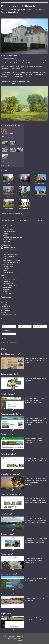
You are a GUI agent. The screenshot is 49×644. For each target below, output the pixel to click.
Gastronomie (7, 245)
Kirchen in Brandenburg (10, 494)
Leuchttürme (7, 253)
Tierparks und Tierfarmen (10, 286)
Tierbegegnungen (8, 284)
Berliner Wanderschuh (9, 374)
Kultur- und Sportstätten (10, 249)
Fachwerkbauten (8, 239)
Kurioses (5, 251)
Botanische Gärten (8, 230)
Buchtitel (3, 312)
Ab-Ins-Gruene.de (7, 454)
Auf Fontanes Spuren (9, 226)
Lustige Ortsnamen (8, 257)
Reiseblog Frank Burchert (10, 414)
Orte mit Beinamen (6, 303)
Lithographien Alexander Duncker (13, 255)
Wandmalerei (7, 289)
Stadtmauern (7, 282)
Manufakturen (5, 309)
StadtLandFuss (6, 534)
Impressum (11, 636)
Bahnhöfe (6, 228)
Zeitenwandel (7, 293)
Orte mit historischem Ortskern (12, 262)
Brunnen (5, 236)
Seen (5, 274)
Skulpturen (6, 278)
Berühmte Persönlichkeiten (9, 314)
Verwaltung (4, 301)
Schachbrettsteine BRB (9, 354)
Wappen (5, 291)
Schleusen (6, 276)
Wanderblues (6, 554)
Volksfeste (4, 305)
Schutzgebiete (5, 311)
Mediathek (21, 640)
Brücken (5, 234)
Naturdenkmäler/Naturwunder (11, 261)
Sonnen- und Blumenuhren (11, 280)
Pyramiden (6, 268)
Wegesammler (6, 614)
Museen (5, 259)
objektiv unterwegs (8, 574)
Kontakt (10, 638)
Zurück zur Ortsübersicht (8, 166)
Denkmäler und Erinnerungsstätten (13, 237)
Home (5, 636)
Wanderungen (6, 434)
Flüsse (5, 243)
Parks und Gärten (8, 264)
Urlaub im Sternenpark (9, 474)
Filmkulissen (7, 241)
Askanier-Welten (7, 394)
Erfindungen (4, 307)
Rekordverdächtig (8, 272)
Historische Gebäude (9, 247)
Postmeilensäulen (8, 266)
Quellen (5, 270)
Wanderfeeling (6, 594)
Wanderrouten (7, 287)
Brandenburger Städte (9, 232)
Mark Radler (5, 514)
